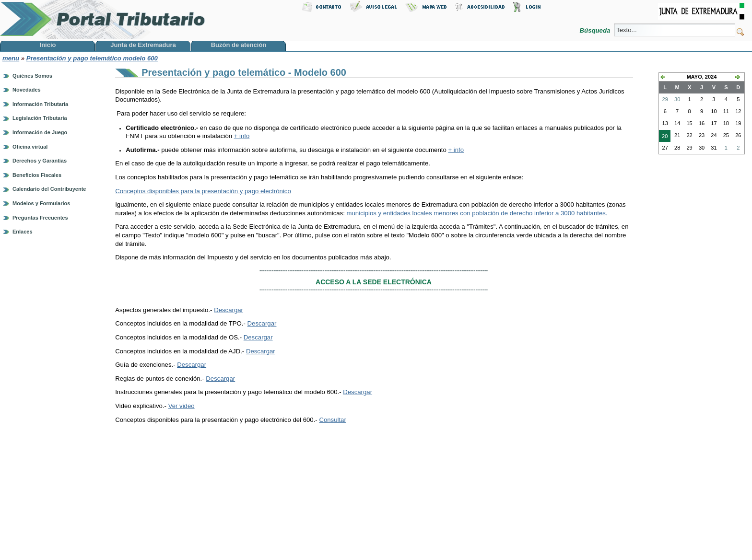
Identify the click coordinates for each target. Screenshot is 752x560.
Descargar (229, 310)
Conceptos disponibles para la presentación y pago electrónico (203, 191)
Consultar (332, 420)
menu (11, 58)
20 (663, 137)
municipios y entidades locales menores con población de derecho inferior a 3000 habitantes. (477, 213)
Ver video (182, 406)
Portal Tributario (103, 19)
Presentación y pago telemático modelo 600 (92, 58)
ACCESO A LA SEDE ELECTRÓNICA (374, 282)
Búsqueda (596, 30)
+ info (242, 136)
